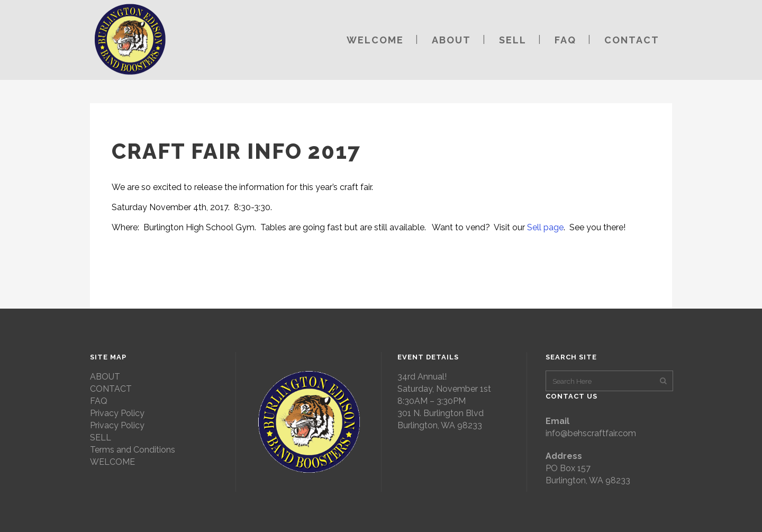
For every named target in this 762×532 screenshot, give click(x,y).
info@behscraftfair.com (591, 433)
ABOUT (105, 377)
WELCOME (112, 462)
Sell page (545, 227)
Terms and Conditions (133, 450)
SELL (101, 438)
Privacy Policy (117, 413)
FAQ (99, 401)
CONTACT (111, 389)
